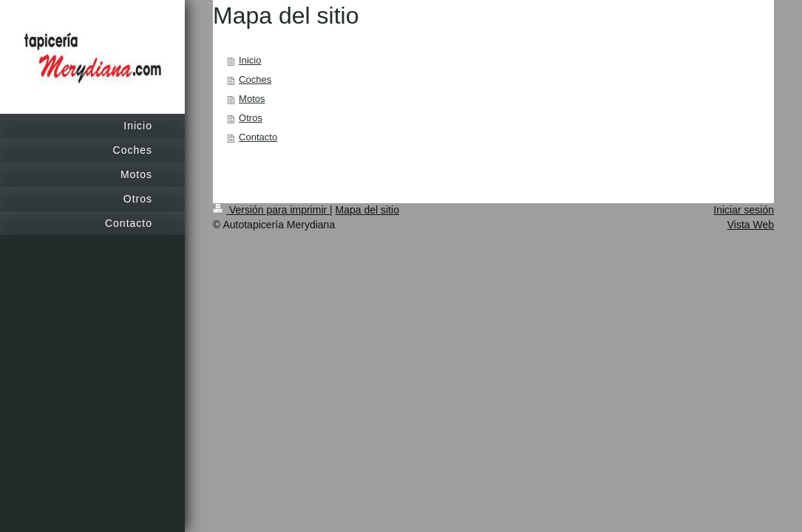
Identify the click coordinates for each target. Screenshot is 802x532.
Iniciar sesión (744, 210)
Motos (252, 99)
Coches (255, 79)
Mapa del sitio (367, 210)
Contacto (258, 137)
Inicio (250, 60)
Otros (251, 118)
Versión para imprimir (271, 210)
